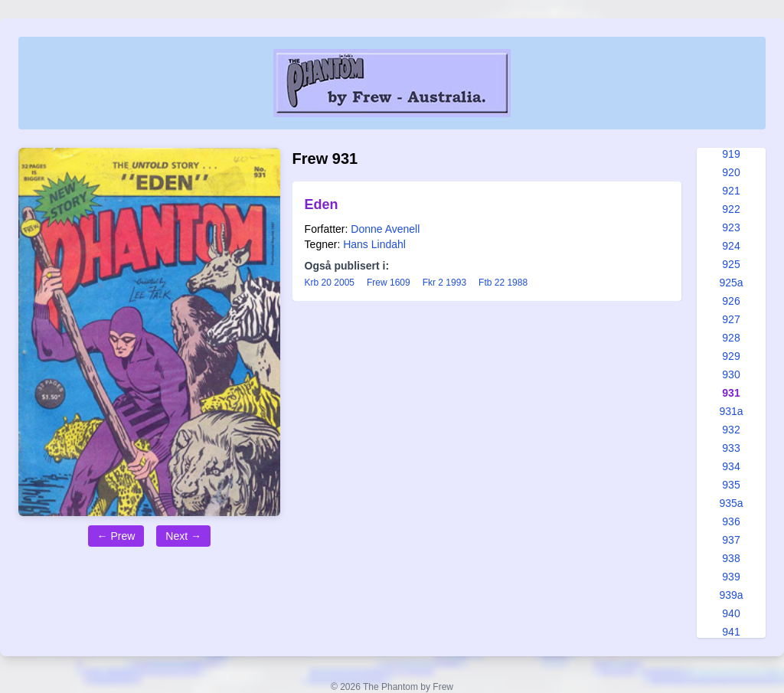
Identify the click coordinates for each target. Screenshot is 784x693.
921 (731, 191)
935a (731, 503)
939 (731, 577)
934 (731, 466)
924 (731, 246)
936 (731, 521)
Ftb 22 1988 (503, 283)
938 (731, 558)
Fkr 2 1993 (444, 283)
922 (731, 209)
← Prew (116, 536)
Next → (183, 536)
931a (731, 411)
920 (731, 172)
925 (731, 264)
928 (731, 338)
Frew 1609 (389, 283)
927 (731, 319)
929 (731, 356)
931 (731, 393)
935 (731, 485)
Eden (322, 204)
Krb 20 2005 (330, 283)
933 (731, 448)
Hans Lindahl (374, 244)
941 (731, 632)
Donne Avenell (385, 229)
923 (731, 227)
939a (731, 595)
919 (731, 154)
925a (731, 283)
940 (731, 613)
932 (731, 430)
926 (731, 301)
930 (731, 374)
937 (731, 540)
